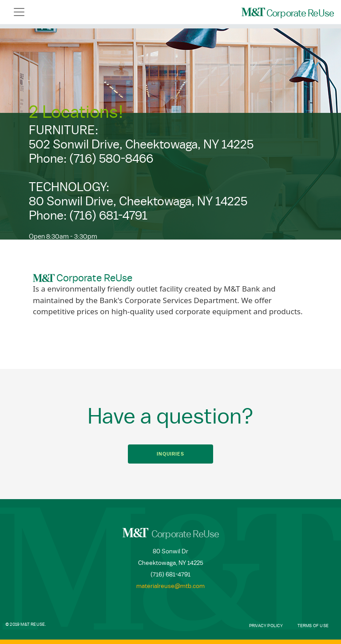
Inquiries (170, 454)
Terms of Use (313, 626)
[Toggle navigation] (19, 12)
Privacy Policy (266, 626)
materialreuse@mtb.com (170, 586)
